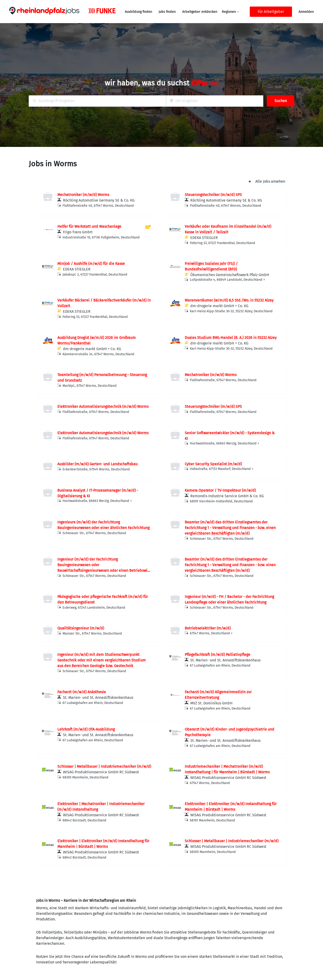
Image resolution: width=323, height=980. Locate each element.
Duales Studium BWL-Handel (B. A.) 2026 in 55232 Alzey (231, 338)
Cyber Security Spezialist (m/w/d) (213, 464)
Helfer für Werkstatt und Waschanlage (89, 226)
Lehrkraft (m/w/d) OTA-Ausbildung (86, 729)
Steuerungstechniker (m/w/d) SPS (213, 195)
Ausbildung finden (138, 12)
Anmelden (306, 12)
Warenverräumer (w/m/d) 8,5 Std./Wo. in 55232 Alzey (229, 300)
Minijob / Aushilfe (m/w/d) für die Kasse (91, 264)
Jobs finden (167, 12)
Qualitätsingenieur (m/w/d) (81, 628)
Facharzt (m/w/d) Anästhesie (82, 692)
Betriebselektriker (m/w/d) (208, 628)
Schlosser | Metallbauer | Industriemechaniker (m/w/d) (104, 766)
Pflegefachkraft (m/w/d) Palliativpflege (217, 655)
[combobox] (97, 101)
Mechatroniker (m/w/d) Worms (83, 195)
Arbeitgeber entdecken (200, 12)
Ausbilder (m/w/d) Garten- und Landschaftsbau (97, 464)
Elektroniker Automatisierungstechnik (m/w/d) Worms (103, 407)
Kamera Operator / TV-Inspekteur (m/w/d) (220, 490)
